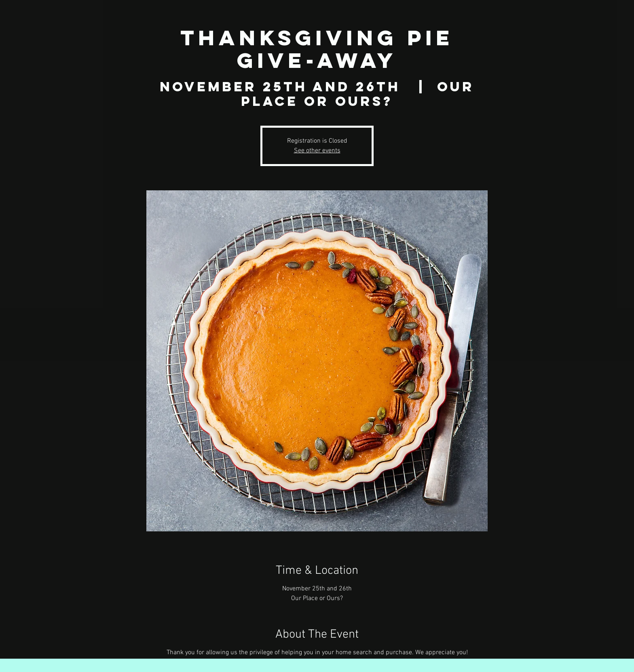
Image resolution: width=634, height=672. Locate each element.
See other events (317, 151)
